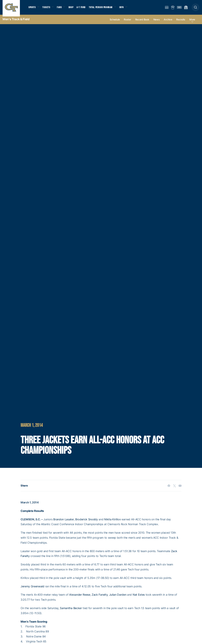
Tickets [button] (48, 9)
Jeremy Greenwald (32, 589)
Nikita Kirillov (112, 522)
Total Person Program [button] (105, 9)
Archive (168, 23)
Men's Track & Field (16, 22)
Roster (127, 23)
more (192, 23)
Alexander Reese (80, 598)
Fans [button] (62, 9)
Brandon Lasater (63, 522)
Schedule (115, 23)
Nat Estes (139, 598)
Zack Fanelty (100, 598)
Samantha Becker (71, 611)
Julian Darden (118, 598)
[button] (196, 9)
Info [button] (127, 9)
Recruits (181, 23)
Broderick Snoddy (87, 522)
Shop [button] (74, 9)
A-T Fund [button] (85, 9)
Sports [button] (32, 9)
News (157, 23)
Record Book (142, 23)
